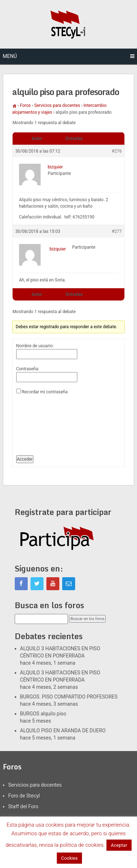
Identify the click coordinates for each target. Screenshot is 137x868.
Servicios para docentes (57, 105)
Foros (25, 105)
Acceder (25, 459)
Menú (10, 56)
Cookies (70, 858)
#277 (117, 231)
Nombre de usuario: (35, 346)
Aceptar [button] (119, 845)
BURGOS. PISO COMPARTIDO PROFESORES (69, 697)
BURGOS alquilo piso (43, 714)
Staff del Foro (23, 806)
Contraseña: (28, 369)
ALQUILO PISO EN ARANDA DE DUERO (63, 731)
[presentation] (46, 422)
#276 (117, 151)
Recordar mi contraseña (45, 392)
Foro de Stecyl (24, 796)
